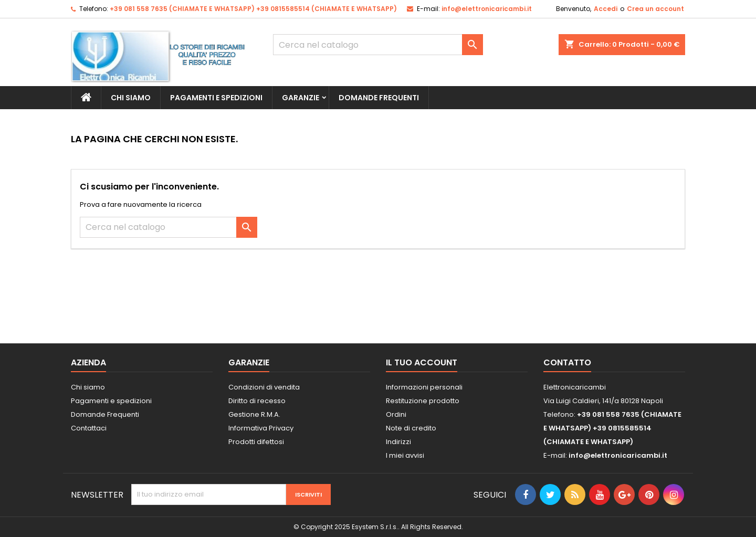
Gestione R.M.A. (254, 414)
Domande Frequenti (379, 98)
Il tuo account (422, 362)
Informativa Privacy (261, 428)
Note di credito (411, 428)
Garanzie (301, 98)
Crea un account (655, 9)
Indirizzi (398, 442)
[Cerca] (378, 45)
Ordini (396, 414)
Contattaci (89, 428)
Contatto (567, 362)
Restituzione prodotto (423, 401)
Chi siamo (131, 98)
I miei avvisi (405, 455)
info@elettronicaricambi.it (487, 9)
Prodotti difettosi (256, 442)
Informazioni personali (424, 387)
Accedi (606, 9)
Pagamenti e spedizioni (216, 98)
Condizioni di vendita (264, 387)
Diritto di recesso (257, 401)
